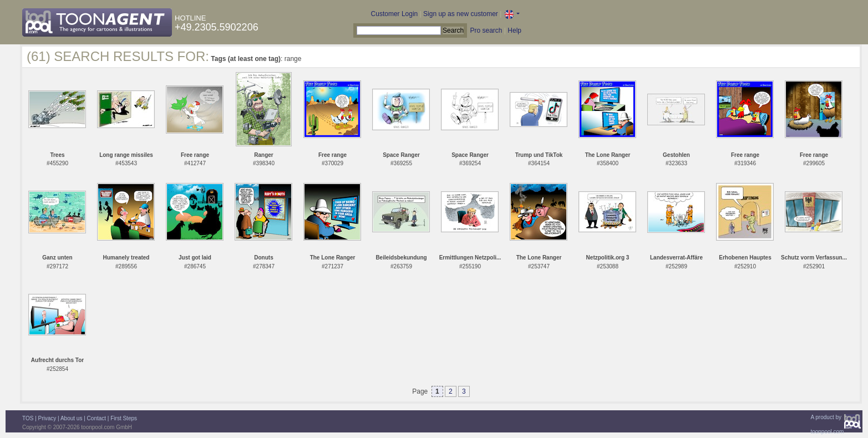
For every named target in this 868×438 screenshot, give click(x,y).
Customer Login (395, 14)
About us (71, 418)
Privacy (47, 418)
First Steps (124, 418)
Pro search (486, 30)
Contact (97, 418)
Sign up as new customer (461, 14)
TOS (28, 418)
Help (514, 30)
